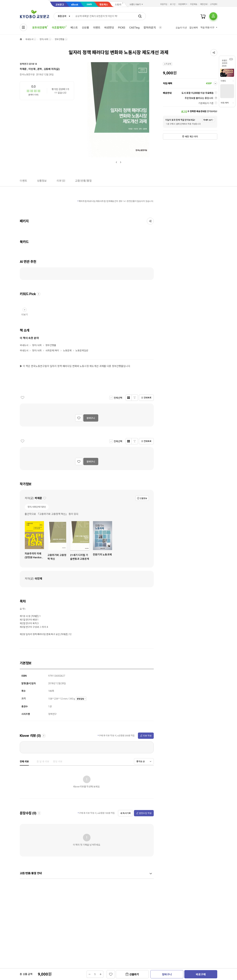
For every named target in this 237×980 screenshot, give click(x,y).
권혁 (39, 69)
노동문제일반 (82, 351)
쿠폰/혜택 (224, 103)
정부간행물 (59, 39)
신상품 (86, 28)
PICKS (122, 28)
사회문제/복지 (52, 351)
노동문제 (67, 351)
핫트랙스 (104, 5)
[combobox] (63, 16)
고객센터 (214, 4)
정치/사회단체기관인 (37, 507)
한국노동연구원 (27, 75)
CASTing (134, 28)
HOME (21, 39)
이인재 (32, 69)
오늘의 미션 (181, 28)
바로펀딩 (109, 28)
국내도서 (29, 39)
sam (89, 4)
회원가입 (164, 4)
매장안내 (204, 4)
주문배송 (194, 4)
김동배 (47, 69)
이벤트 (97, 28)
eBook (75, 5)
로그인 (173, 4)
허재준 (23, 69)
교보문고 (60, 5)
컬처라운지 (150, 28)
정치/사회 (44, 39)
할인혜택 (194, 28)
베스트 (74, 28)
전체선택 (118, 398)
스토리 (118, 5)
